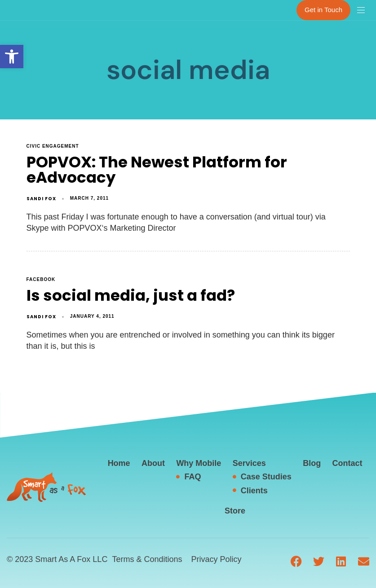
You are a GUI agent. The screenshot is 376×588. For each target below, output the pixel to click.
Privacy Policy (216, 559)
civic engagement (53, 146)
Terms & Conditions (147, 559)
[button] (12, 57)
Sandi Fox (41, 199)
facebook (41, 279)
